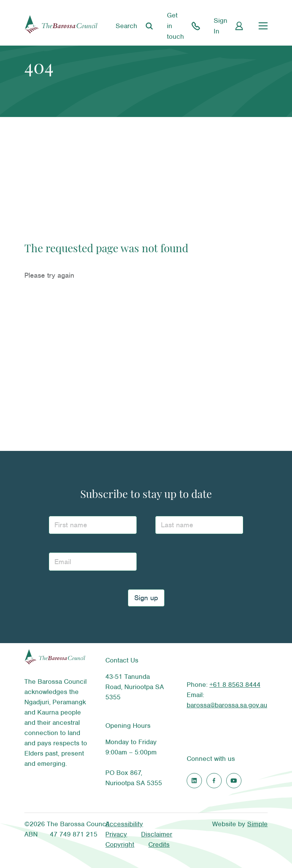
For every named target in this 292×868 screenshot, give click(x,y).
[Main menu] (263, 26)
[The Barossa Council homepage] (61, 26)
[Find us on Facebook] (214, 781)
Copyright (120, 844)
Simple (257, 824)
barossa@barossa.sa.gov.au (227, 705)
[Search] (135, 26)
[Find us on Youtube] (234, 781)
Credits (159, 844)
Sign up (146, 598)
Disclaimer (157, 834)
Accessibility (124, 824)
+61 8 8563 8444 (235, 685)
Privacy (116, 834)
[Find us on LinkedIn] (194, 781)
